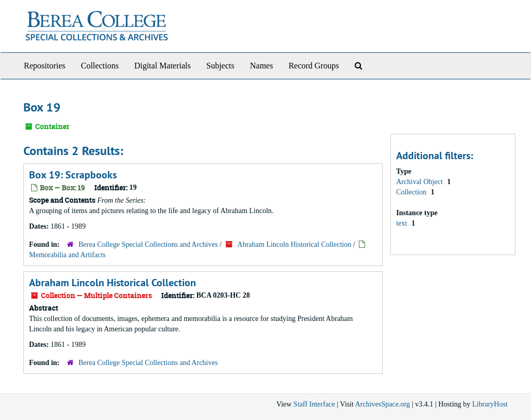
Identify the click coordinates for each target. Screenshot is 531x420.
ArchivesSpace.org (383, 404)
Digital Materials (163, 66)
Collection (412, 192)
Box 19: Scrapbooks (73, 175)
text (403, 223)
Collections (100, 66)
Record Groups (313, 66)
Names (261, 66)
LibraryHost (490, 404)
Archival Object (420, 182)
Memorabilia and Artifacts (67, 255)
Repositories (45, 66)
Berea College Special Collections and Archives (148, 244)
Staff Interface (314, 404)
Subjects (220, 66)
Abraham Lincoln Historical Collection (295, 244)
